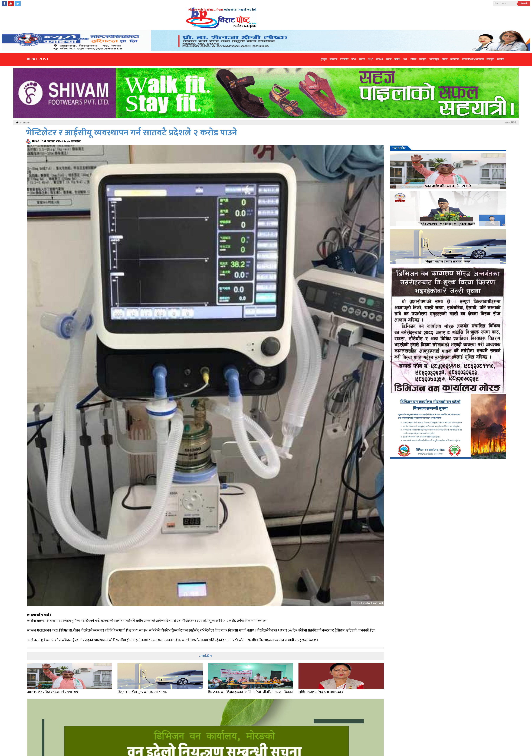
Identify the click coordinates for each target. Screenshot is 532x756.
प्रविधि (397, 59)
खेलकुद (490, 59)
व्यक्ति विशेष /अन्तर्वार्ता (473, 59)
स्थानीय (500, 59)
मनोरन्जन (455, 59)
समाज (362, 59)
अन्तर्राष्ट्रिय (434, 59)
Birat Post (38, 59)
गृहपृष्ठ (324, 59)
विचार (445, 59)
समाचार (334, 59)
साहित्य (423, 59)
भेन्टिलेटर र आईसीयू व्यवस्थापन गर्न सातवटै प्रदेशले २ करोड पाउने (132, 133)
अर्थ (405, 59)
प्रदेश (354, 59)
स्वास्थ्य (379, 59)
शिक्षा (370, 59)
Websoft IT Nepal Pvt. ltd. (240, 10)
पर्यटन (389, 59)
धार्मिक (413, 59)
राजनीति (344, 59)
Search (524, 3)
